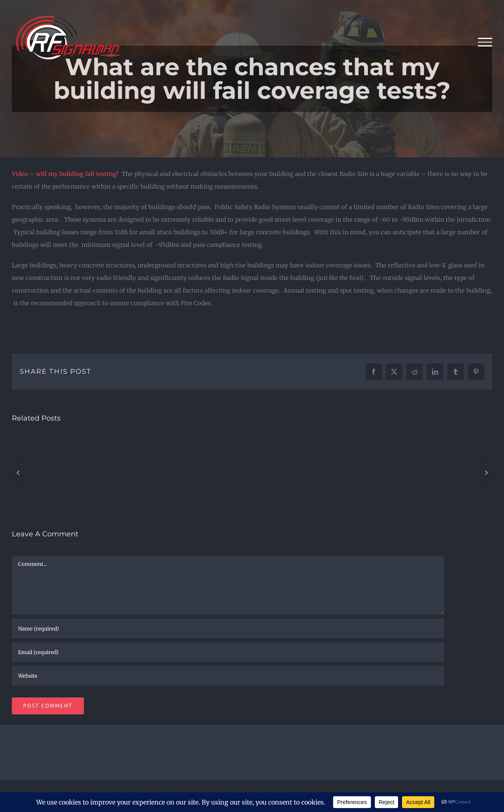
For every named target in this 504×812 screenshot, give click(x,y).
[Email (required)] (228, 652)
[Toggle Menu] (485, 42)
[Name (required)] (228, 628)
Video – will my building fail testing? (65, 174)
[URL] (228, 676)
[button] (18, 473)
